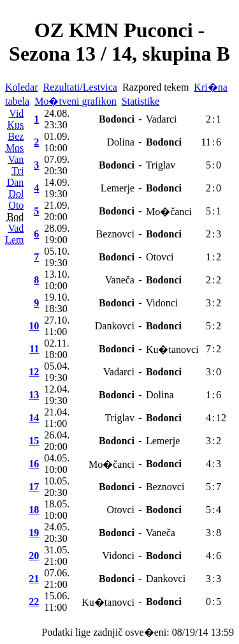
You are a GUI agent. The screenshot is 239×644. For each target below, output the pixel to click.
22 (34, 602)
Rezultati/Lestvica (80, 87)
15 (34, 441)
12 (34, 372)
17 (34, 487)
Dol (16, 194)
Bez (16, 136)
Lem (14, 240)
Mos (15, 148)
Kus (16, 125)
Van (16, 159)
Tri (18, 171)
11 (34, 349)
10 (34, 326)
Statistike (141, 101)
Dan (16, 182)
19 (34, 533)
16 (34, 464)
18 (34, 510)
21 (34, 579)
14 (34, 418)
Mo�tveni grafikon (75, 101)
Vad (16, 228)
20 (34, 556)
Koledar (22, 87)
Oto (16, 205)
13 (34, 395)
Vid (16, 113)
